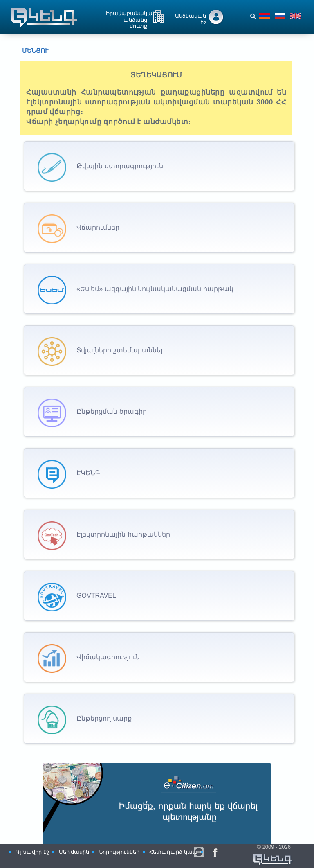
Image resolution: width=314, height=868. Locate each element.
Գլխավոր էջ (32, 852)
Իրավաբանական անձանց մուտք (131, 17)
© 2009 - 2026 (273, 855)
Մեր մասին (74, 852)
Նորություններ (119, 852)
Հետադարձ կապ (174, 852)
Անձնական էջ (191, 19)
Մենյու (29, 51)
